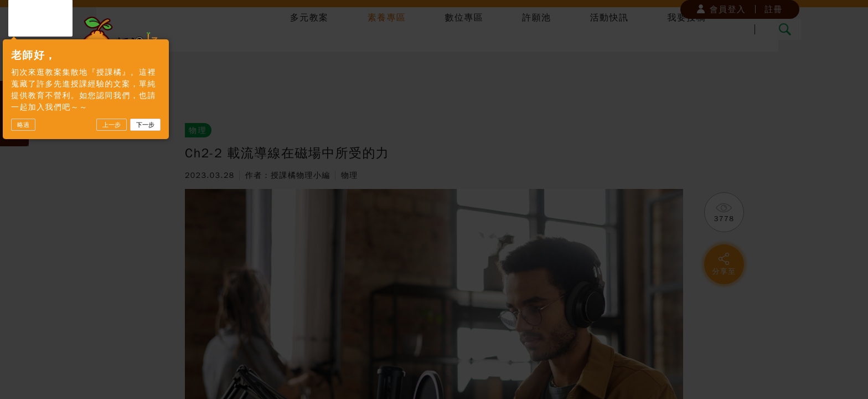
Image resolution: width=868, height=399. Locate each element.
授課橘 (121, 40)
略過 (96, 160)
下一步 (218, 160)
